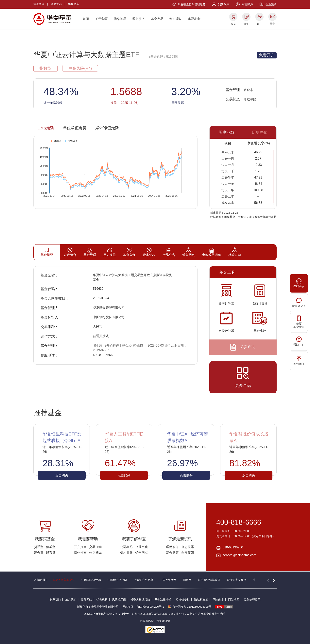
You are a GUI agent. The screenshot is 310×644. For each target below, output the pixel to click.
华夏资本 (39, 4)
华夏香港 (56, 4)
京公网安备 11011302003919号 (190, 607)
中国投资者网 (168, 580)
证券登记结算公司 (209, 580)
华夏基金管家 (299, 322)
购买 (233, 24)
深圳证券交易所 (237, 580)
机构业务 (126, 553)
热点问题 (95, 553)
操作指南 (80, 553)
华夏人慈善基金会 (64, 580)
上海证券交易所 (143, 580)
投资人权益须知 (140, 600)
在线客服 (299, 283)
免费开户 (267, 55)
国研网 (187, 580)
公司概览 (126, 547)
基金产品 (157, 19)
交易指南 (95, 547)
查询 (246, 24)
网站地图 (234, 600)
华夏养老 (194, 19)
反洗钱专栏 (183, 600)
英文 (272, 24)
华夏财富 (74, 4)
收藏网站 (86, 600)
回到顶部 (299, 361)
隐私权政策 (201, 600)
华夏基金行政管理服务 (192, 4)
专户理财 (176, 19)
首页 (86, 19)
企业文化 (142, 547)
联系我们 (55, 600)
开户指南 (80, 547)
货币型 (39, 547)
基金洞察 (172, 553)
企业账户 (271, 4)
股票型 (51, 553)
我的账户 (224, 4)
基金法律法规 (163, 600)
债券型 (51, 547)
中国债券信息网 (117, 580)
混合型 (39, 553)
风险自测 (218, 600)
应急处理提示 (252, 600)
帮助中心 (299, 341)
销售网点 (142, 553)
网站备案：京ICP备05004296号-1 (143, 607)
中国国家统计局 (91, 580)
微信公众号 (299, 302)
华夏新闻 (188, 553)
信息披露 (120, 19)
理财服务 (139, 19)
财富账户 (247, 4)
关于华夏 (101, 19)
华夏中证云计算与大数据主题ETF (86, 55)
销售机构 (102, 600)
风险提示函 (119, 600)
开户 (259, 24)
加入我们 (71, 600)
